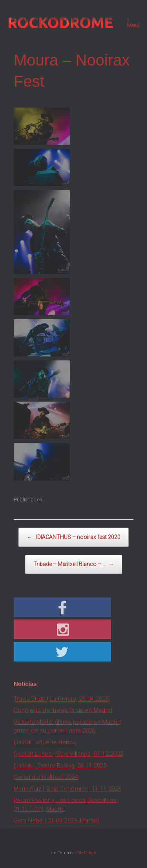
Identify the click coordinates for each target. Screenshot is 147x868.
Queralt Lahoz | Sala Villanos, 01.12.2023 (68, 754)
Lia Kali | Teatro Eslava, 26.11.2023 (60, 766)
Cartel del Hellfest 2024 (46, 777)
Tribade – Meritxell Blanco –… (74, 564)
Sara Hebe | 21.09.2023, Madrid (56, 820)
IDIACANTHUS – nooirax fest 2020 (73, 537)
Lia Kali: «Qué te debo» (45, 742)
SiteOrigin (86, 853)
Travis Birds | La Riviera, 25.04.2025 (61, 699)
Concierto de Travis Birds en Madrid (63, 710)
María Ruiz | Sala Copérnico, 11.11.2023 (67, 789)
